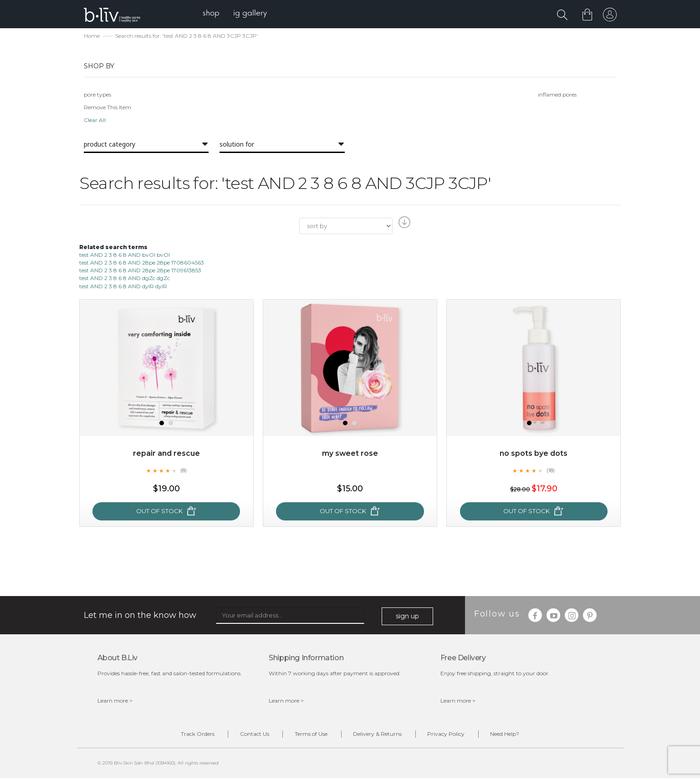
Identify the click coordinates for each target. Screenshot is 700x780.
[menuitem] (213, 14)
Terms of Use (310, 735)
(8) (184, 471)
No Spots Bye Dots (534, 454)
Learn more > (115, 701)
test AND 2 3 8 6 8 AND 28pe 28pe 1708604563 (142, 263)
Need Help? (513, 735)
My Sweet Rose (350, 454)
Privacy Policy (451, 735)
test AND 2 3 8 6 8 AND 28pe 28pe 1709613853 (140, 271)
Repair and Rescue (166, 454)
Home (92, 37)
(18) (551, 471)
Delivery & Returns (379, 735)
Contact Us (250, 735)
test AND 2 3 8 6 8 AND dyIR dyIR (123, 287)
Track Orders (190, 735)
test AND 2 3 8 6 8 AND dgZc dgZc (125, 279)
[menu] (237, 14)
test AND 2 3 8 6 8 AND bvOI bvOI (125, 256)
